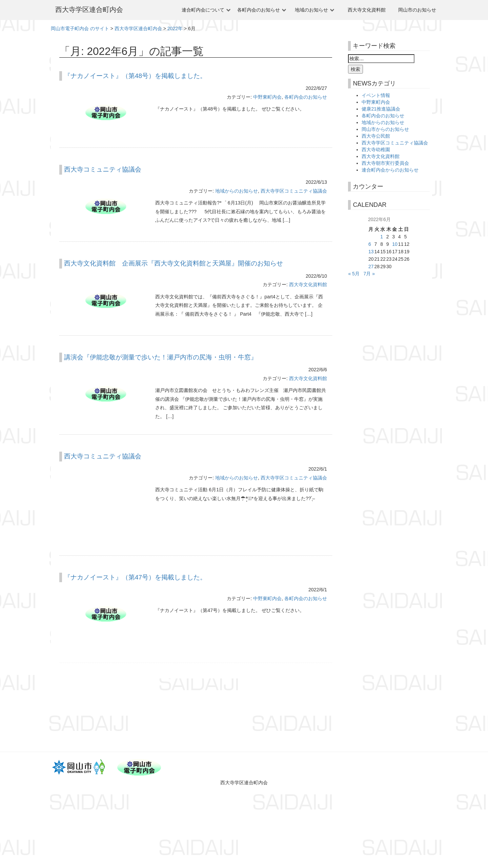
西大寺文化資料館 (367, 10)
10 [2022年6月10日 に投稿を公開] (395, 244)
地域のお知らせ (311, 10)
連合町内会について (203, 10)
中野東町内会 (267, 97)
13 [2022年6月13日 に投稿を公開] (371, 252)
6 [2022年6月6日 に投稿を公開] (370, 244)
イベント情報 (376, 95)
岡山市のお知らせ (417, 10)
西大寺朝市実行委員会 (385, 163)
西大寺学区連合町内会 (89, 9)
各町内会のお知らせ (259, 10)
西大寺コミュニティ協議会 (103, 169)
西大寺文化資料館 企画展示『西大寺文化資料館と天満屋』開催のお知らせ (174, 263)
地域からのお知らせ (237, 191)
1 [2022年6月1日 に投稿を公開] (382, 237)
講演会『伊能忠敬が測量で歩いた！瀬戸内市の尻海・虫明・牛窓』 (161, 357)
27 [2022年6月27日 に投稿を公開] (371, 267)
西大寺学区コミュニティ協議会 (294, 191)
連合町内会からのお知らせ (390, 170)
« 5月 (354, 274)
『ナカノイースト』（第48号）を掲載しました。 (135, 76)
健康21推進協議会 (381, 109)
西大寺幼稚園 (376, 150)
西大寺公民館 (376, 136)
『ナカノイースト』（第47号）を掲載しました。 (135, 577)
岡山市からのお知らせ (385, 129)
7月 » (369, 274)
